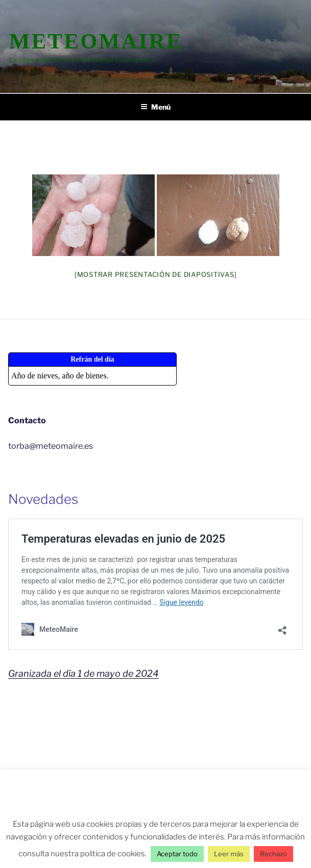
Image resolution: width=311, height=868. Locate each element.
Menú (155, 107)
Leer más (229, 854)
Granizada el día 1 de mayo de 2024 (83, 673)
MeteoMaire (96, 41)
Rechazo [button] (273, 854)
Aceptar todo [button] (177, 854)
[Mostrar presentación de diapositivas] (156, 274)
